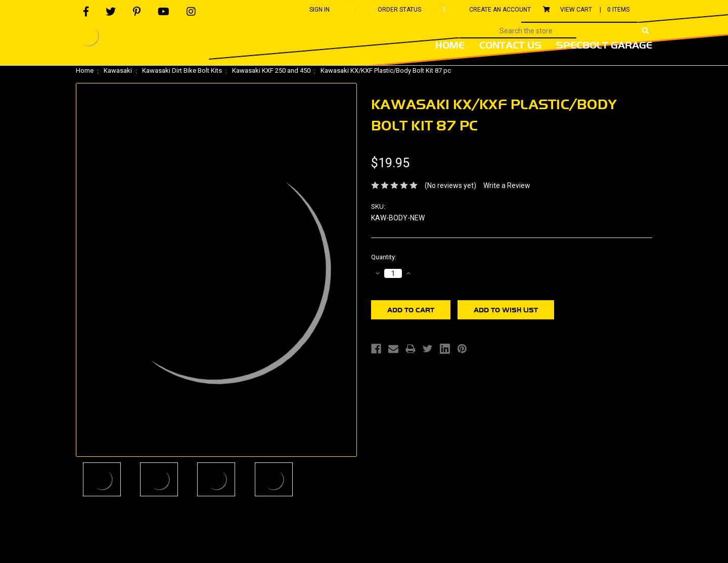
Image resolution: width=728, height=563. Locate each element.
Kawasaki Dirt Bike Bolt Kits (182, 71)
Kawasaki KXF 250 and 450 (271, 71)
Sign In (320, 10)
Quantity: (384, 257)
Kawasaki (118, 71)
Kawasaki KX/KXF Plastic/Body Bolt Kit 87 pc (386, 71)
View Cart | (586, 10)
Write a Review (507, 185)
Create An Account (500, 10)
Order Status (399, 10)
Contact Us (510, 45)
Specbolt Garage (604, 45)
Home (450, 45)
